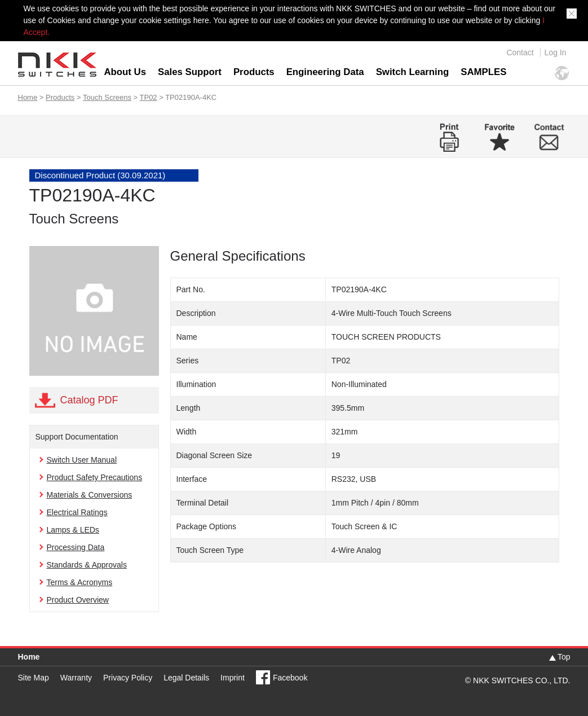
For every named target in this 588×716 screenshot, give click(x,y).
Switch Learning (413, 72)
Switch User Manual (82, 460)
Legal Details (186, 678)
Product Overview (78, 600)
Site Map (34, 678)
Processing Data (76, 547)
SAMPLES (483, 72)
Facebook (290, 678)
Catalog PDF (89, 400)
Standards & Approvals (87, 565)
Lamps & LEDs (73, 530)
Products (254, 72)
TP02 (149, 97)
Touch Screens (107, 97)
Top (564, 657)
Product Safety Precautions (95, 477)
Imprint (233, 678)
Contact (520, 52)
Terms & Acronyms (80, 582)
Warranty (76, 678)
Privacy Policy (128, 678)
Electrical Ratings (77, 512)
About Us (125, 72)
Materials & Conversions (90, 495)
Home (28, 97)
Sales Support (190, 72)
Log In (556, 52)
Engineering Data (325, 72)
